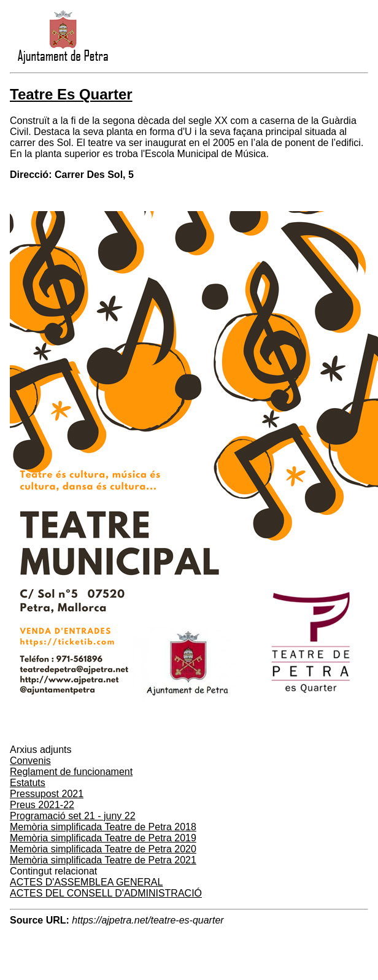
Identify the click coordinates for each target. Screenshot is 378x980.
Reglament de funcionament (71, 772)
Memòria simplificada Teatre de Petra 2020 (103, 849)
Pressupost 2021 (47, 794)
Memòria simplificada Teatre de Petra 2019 (103, 838)
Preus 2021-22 (42, 805)
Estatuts (28, 783)
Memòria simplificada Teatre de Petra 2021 (103, 860)
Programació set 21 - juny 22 (73, 816)
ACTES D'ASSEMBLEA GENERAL (86, 882)
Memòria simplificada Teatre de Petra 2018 (103, 827)
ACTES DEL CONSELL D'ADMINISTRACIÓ (106, 893)
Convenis (30, 761)
